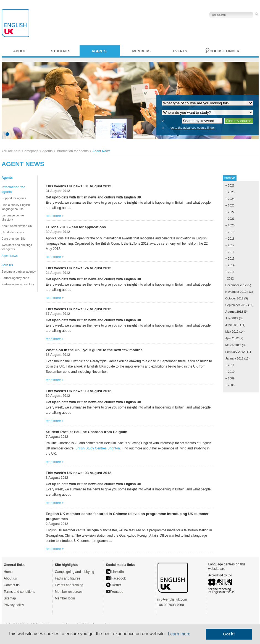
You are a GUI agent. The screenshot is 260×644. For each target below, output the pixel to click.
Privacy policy (14, 605)
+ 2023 (230, 205)
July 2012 (232, 318)
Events (180, 51)
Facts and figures (68, 578)
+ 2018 (230, 239)
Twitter (114, 585)
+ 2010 (230, 372)
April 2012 (232, 338)
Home (8, 572)
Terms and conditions (19, 592)
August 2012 (234, 312)
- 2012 (230, 278)
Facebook (116, 578)
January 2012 (234, 358)
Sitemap (10, 598)
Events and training (69, 585)
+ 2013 (230, 272)
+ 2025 (230, 192)
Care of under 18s (14, 239)
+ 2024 (230, 199)
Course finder (225, 51)
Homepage (30, 151)
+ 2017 (230, 245)
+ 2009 (230, 378)
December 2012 (236, 285)
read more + (55, 216)
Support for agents (14, 198)
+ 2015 (230, 258)
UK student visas (13, 232)
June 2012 (232, 325)
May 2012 (232, 332)
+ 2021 (230, 219)
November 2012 (236, 292)
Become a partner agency (19, 271)
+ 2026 (230, 185)
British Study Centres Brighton (98, 448)
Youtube (115, 592)
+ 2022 (230, 212)
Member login (65, 598)
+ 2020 (230, 225)
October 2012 (234, 298)
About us (10, 578)
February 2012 (235, 352)
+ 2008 (230, 385)
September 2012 (237, 305)
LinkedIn (115, 572)
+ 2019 (230, 232)
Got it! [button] (229, 634)
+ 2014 (230, 265)
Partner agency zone (15, 278)
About (20, 51)
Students (61, 51)
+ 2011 (230, 365)
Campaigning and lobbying (75, 572)
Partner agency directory (18, 284)
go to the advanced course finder (193, 128)
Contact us (12, 585)
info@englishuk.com (172, 599)
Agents (99, 51)
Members (141, 51)
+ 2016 (230, 252)
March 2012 (233, 345)
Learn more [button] (179, 634)
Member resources (69, 592)
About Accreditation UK (17, 226)
